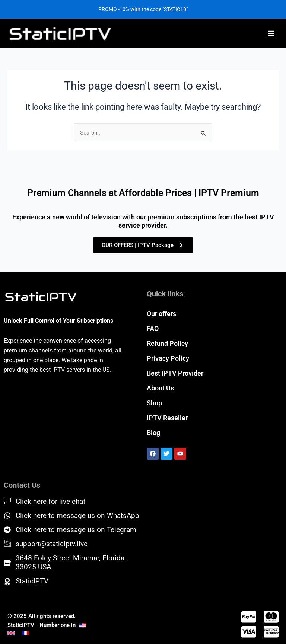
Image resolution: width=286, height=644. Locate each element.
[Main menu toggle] (271, 33)
